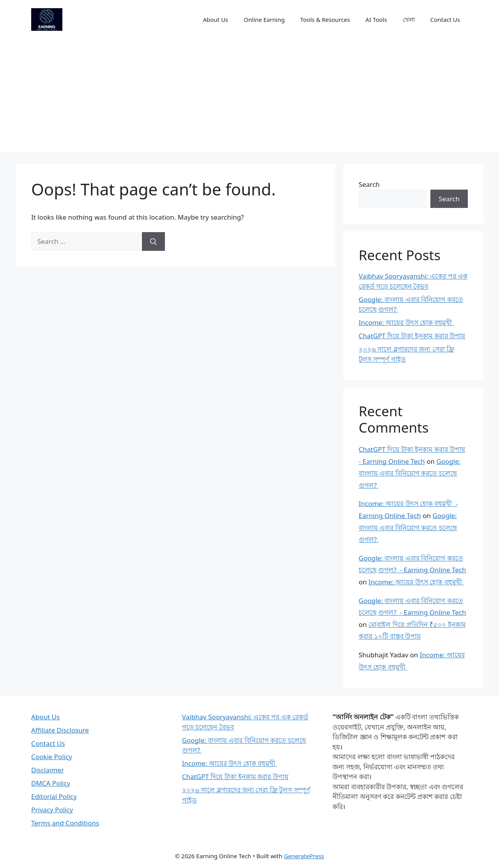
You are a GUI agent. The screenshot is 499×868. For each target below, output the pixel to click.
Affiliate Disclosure (60, 730)
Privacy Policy (52, 810)
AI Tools (376, 20)
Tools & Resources (325, 20)
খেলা (409, 20)
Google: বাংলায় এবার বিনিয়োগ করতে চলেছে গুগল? (410, 473)
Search (369, 184)
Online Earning (264, 20)
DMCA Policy (51, 783)
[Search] (153, 241)
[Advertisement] (249, 98)
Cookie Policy (52, 757)
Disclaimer (48, 770)
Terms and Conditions (65, 823)
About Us (216, 20)
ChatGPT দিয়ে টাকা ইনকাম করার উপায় (412, 336)
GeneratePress (304, 856)
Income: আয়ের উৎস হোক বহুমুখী (406, 322)
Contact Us (445, 20)
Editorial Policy (54, 796)
